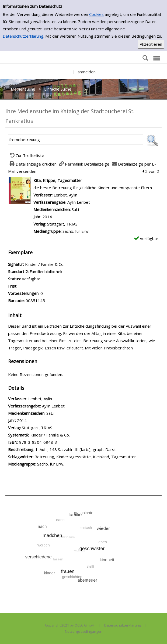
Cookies (96, 14)
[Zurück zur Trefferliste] (26, 155)
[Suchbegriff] (76, 139)
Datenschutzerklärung (23, 36)
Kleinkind (101, 457)
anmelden (87, 72)
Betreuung (44, 457)
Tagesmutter (124, 457)
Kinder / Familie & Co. (50, 435)
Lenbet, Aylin (65, 195)
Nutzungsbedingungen (84, 631)
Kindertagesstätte (74, 457)
